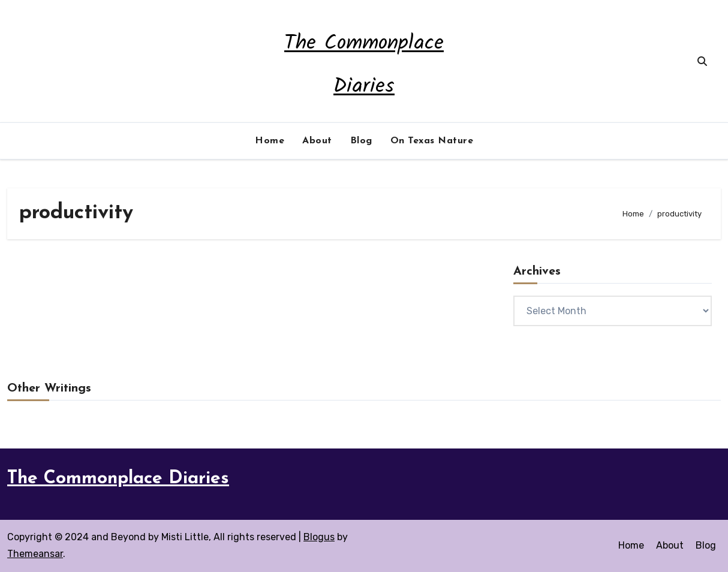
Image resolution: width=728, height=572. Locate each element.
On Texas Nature (432, 141)
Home (270, 141)
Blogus (319, 537)
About (317, 141)
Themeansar (35, 554)
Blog (361, 141)
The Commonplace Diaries (118, 479)
